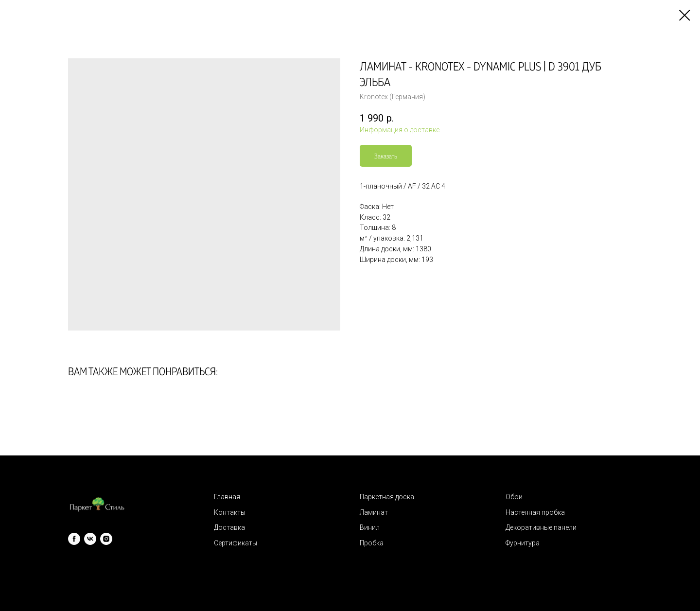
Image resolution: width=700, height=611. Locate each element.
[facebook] (74, 539)
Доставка (229, 527)
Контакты (230, 512)
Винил (370, 527)
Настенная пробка (535, 512)
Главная (227, 497)
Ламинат (374, 512)
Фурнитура (523, 543)
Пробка (372, 543)
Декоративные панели (541, 527)
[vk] (90, 539)
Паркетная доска (387, 497)
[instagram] (106, 539)
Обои (514, 497)
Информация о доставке (400, 130)
